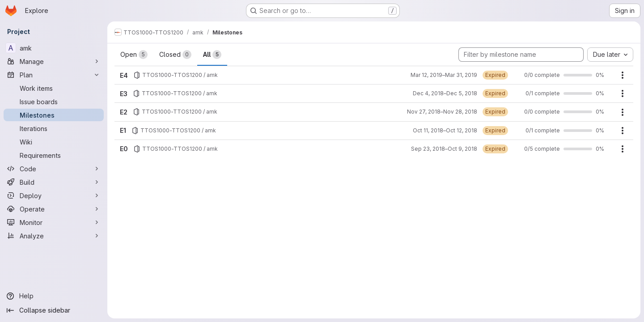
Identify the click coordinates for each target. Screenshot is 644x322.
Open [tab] (134, 55)
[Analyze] (54, 236)
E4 (124, 75)
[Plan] (54, 75)
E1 (123, 130)
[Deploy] (54, 195)
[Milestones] (54, 115)
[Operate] (54, 209)
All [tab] (212, 55)
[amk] (54, 48)
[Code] (54, 169)
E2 (124, 112)
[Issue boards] (54, 102)
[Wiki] (54, 142)
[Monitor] (54, 222)
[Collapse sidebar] (54, 310)
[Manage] (54, 61)
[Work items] (54, 88)
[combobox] (610, 55)
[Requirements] (54, 155)
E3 (124, 94)
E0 (124, 149)
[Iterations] (54, 128)
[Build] (54, 182)
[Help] (54, 296)
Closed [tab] (175, 55)
